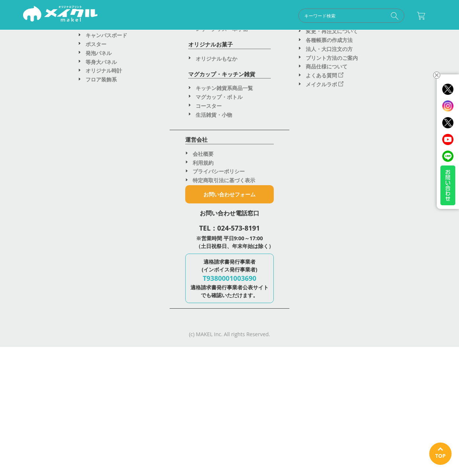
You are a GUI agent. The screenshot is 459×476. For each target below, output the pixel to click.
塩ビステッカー (216, 171)
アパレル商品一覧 (106, 133)
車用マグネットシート (222, 198)
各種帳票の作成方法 (329, 368)
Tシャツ (95, 141)
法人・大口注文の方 (329, 377)
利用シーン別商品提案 (332, 242)
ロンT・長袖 (100, 150)
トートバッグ (101, 277)
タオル (93, 324)
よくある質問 (325, 403)
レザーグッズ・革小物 (222, 357)
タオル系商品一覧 (106, 316)
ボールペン (209, 245)
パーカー (96, 168)
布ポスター (319, 168)
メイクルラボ (325, 412)
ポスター (96, 372)
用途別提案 (153, 42)
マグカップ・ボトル (219, 424)
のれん (314, 150)
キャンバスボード (106, 363)
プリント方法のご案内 (332, 385)
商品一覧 (86, 42)
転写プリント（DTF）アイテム (122, 239)
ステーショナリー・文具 (224, 253)
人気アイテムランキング (334, 260)
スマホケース (211, 262)
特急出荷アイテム (327, 224)
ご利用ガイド (226, 42)
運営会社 (373, 42)
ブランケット (101, 333)
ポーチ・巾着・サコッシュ (117, 286)
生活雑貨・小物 (214, 442)
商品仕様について (327, 394)
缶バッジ (206, 133)
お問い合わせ (303, 42)
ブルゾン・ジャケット (112, 195)
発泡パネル (99, 381)
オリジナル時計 (104, 398)
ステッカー (209, 162)
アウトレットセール (329, 233)
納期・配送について (329, 350)
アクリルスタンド (216, 318)
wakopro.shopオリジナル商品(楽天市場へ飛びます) (342, 290)
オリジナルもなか (216, 386)
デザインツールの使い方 (334, 341)
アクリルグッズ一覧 (219, 301)
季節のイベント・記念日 (334, 251)
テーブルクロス (324, 186)
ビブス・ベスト (104, 221)
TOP (440, 456)
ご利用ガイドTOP (327, 324)
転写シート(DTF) (105, 248)
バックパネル (321, 195)
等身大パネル (101, 390)
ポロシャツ (99, 159)
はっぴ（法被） (104, 230)
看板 (311, 159)
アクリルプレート (216, 327)
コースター (209, 433)
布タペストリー (324, 177)
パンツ (93, 204)
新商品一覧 (319, 277)
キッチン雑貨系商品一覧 (224, 416)
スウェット (99, 177)
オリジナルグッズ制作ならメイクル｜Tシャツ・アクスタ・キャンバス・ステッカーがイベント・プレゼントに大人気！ (60, 15)
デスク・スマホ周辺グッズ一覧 (232, 236)
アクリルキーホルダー (222, 310)
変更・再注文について (332, 359)
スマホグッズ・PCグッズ (225, 271)
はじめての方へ (324, 332)
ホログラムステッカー (224, 180)
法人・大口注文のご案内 (334, 268)
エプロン (96, 186)
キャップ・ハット (106, 213)
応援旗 (314, 141)
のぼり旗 (316, 133)
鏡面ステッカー (216, 189)
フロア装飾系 (101, 407)
